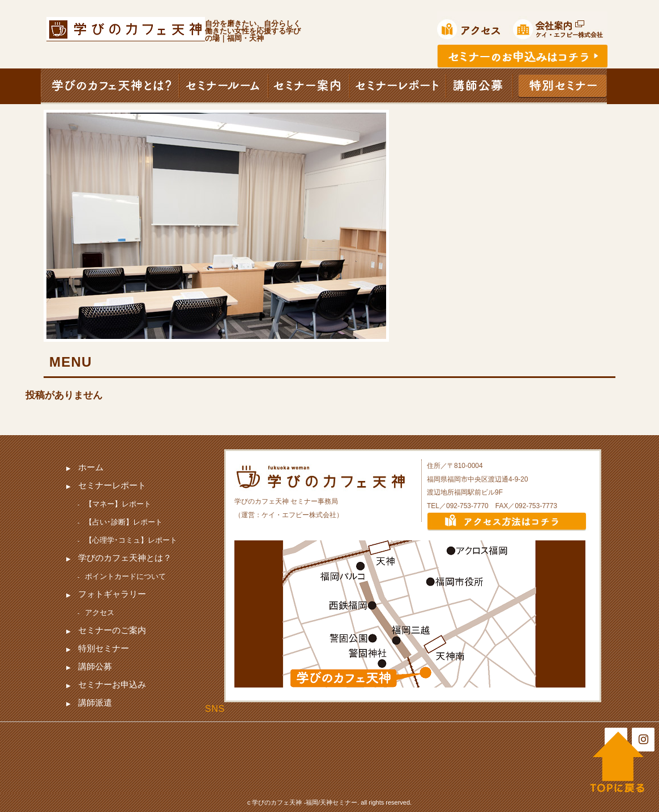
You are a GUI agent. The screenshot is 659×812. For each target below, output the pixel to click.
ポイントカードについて (125, 576)
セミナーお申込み (112, 684)
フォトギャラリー (112, 594)
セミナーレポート (112, 485)
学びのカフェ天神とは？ (125, 558)
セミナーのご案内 (112, 630)
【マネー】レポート (118, 504)
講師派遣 (95, 703)
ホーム (91, 467)
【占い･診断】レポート (124, 522)
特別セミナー (104, 648)
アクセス (100, 613)
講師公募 (95, 666)
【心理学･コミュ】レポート (131, 540)
